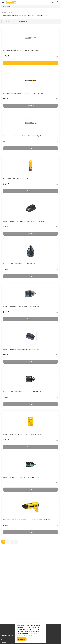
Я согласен (22, 639)
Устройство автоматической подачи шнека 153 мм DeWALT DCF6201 (27, 520)
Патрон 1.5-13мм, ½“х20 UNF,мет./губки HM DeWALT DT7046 (23, 221)
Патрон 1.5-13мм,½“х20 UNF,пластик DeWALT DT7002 (21, 349)
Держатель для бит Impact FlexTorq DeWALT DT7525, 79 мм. (23, 136)
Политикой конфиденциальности (27, 634)
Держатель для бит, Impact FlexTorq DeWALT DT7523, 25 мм (23, 93)
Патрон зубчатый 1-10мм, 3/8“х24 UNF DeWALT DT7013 (22, 477)
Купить (31, 63)
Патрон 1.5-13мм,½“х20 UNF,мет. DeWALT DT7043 (20, 264)
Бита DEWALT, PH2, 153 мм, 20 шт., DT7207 (17, 179)
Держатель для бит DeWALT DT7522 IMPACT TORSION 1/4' (23, 51)
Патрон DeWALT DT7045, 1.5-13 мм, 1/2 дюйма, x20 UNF (22, 434)
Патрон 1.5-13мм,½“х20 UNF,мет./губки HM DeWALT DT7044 (23, 306)
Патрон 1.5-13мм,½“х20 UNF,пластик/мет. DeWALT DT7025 (23, 392)
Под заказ (31, 106)
